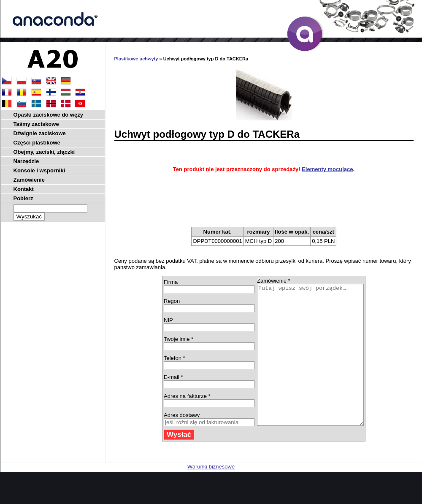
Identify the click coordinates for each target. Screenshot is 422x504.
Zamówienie (29, 180)
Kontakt (24, 189)
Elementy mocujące (327, 169)
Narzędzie (26, 161)
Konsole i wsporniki (39, 170)
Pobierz (23, 198)
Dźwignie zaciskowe (40, 133)
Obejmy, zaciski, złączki (44, 152)
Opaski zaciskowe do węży (48, 115)
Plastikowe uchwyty (136, 59)
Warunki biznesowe (211, 494)
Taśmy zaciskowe (36, 124)
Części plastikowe (37, 143)
